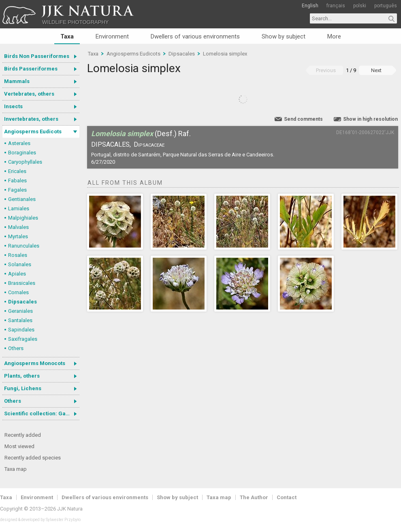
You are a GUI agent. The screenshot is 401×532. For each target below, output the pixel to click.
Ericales (17, 171)
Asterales (19, 143)
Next (376, 70)
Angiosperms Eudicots (33, 131)
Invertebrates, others (31, 119)
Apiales (17, 274)
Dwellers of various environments (195, 36)
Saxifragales (23, 339)
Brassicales (22, 283)
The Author (254, 497)
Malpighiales (23, 218)
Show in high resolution (370, 119)
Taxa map (16, 469)
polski (360, 6)
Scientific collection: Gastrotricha (42, 413)
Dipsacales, (111, 144)
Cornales (18, 292)
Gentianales (22, 199)
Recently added (23, 435)
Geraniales (20, 311)
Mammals (17, 81)
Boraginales (22, 153)
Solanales (20, 264)
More (334, 36)
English (310, 6)
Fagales (17, 190)
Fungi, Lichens (23, 388)
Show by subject (284, 36)
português (386, 6)
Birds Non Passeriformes (37, 56)
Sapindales (21, 330)
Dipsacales (22, 302)
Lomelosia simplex (225, 54)
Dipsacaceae (149, 144)
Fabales (17, 181)
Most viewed (19, 446)
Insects (13, 106)
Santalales (20, 320)
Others (16, 348)
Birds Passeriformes (31, 69)
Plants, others (22, 376)
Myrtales (18, 236)
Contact (287, 497)
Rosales (18, 255)
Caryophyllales (25, 162)
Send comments (303, 119)
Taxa (67, 36)
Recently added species (33, 458)
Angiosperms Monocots (35, 363)
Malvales (18, 227)
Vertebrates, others (29, 94)
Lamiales (19, 208)
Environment (112, 36)
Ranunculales (24, 246)
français (336, 6)
